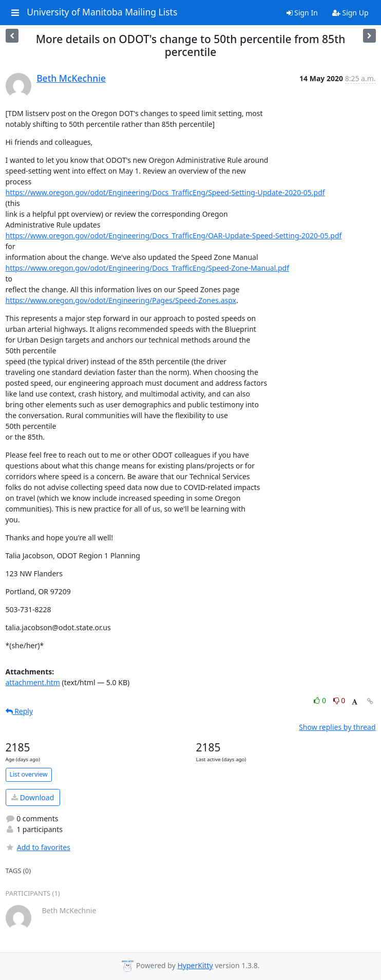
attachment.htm (33, 682)
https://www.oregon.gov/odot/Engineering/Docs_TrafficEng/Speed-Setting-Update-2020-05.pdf (165, 192)
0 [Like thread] (321, 700)
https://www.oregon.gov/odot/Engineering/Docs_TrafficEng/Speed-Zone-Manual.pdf (148, 268)
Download (33, 797)
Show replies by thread (337, 727)
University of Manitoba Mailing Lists (102, 12)
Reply (20, 711)
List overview (29, 774)
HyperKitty (195, 965)
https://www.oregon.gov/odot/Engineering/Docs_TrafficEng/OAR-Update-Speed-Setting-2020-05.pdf (174, 235)
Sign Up (350, 13)
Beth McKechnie (71, 78)
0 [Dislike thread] (339, 700)
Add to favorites (38, 847)
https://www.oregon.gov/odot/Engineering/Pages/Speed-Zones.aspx (121, 300)
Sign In (302, 13)
